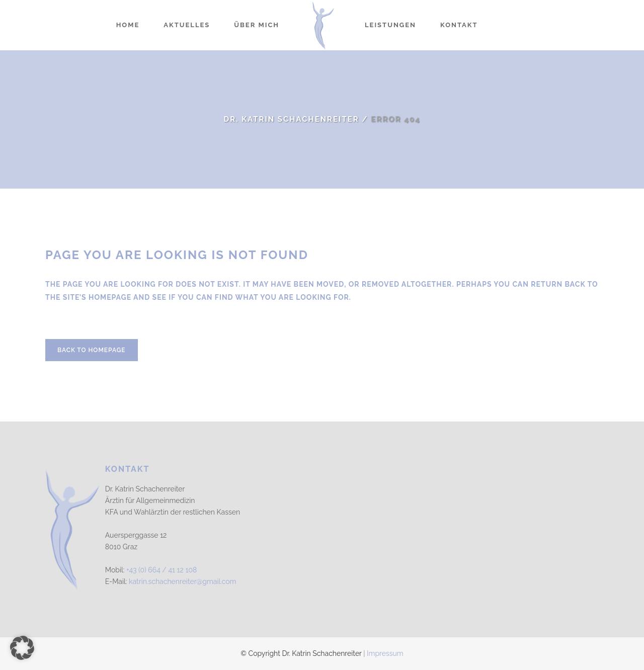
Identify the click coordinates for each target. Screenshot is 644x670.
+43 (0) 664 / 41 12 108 (162, 570)
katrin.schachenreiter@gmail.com (182, 581)
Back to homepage (92, 350)
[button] (22, 648)
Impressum (385, 653)
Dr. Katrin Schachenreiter (291, 119)
